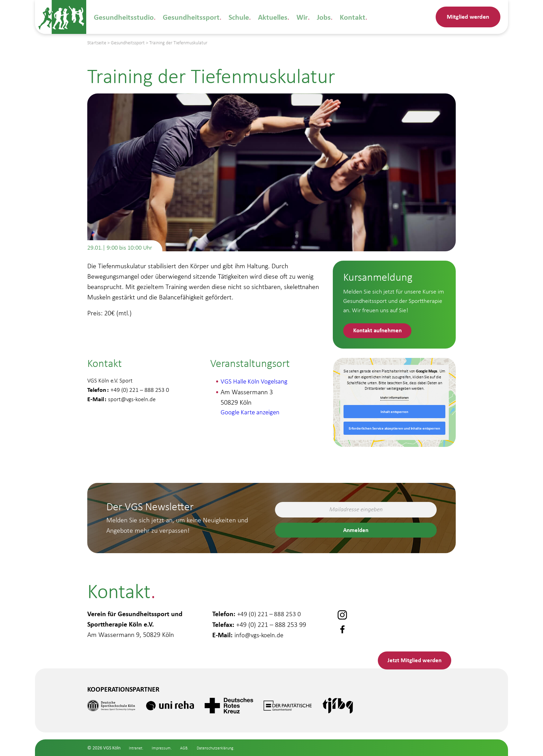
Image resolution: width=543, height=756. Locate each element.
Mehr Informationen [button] (394, 399)
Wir (287, 17)
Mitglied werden (468, 16)
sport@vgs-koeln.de (133, 400)
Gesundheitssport (183, 17)
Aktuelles (259, 17)
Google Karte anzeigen (252, 414)
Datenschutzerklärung (224, 748)
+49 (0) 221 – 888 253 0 (270, 611)
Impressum (165, 748)
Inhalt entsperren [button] (394, 413)
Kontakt (334, 17)
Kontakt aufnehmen (381, 331)
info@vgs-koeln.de (260, 632)
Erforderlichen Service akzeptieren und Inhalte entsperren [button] (394, 430)
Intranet (137, 748)
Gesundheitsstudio (121, 17)
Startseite (97, 43)
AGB (189, 748)
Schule (228, 17)
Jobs (307, 17)
